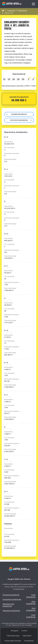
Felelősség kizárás (13, 636)
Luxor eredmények (31, 616)
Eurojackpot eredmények (12, 599)
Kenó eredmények (31, 609)
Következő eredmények (19, 120)
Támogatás (15, 631)
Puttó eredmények (31, 596)
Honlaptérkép (29, 641)
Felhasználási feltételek (13, 641)
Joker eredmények (31, 603)
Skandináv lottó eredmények (8, 605)
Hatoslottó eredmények (11, 611)
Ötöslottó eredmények (11, 595)
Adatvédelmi (27, 636)
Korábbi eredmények (19, 114)
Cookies (24, 631)
